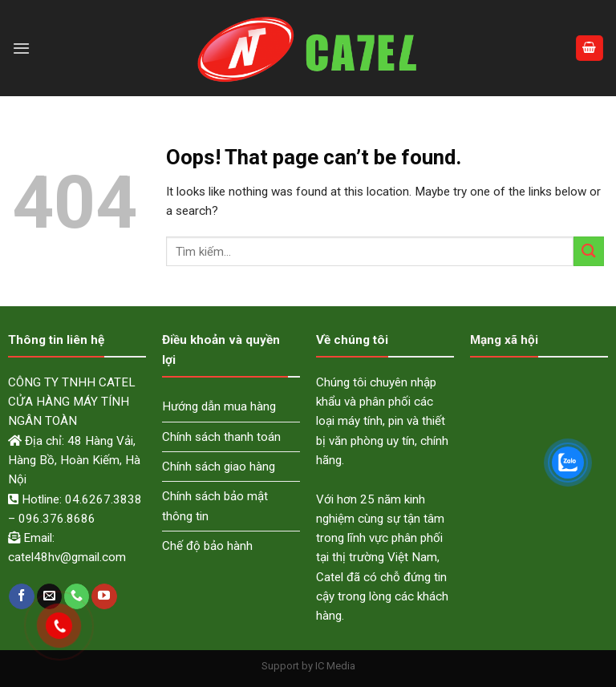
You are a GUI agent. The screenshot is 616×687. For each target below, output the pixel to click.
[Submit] (589, 251)
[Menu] (21, 48)
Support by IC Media (308, 666)
